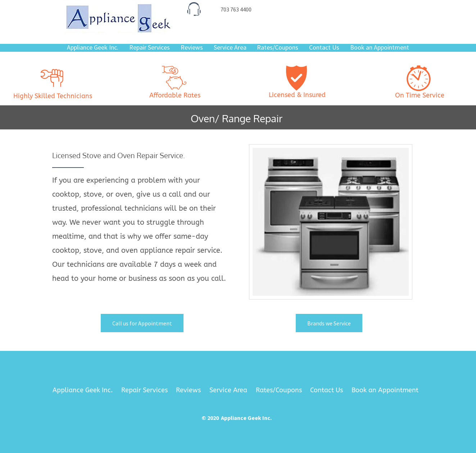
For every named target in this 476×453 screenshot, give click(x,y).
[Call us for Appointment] (142, 323)
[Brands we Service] (329, 323)
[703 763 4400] (236, 9)
